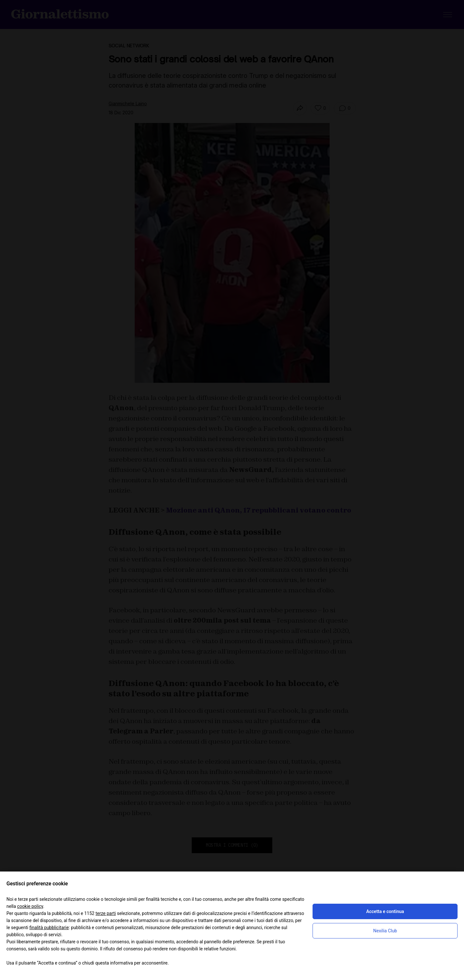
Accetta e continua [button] (385, 911)
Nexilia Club (385, 931)
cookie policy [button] (30, 906)
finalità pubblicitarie (49, 928)
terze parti (106, 913)
